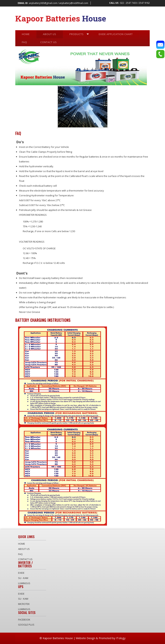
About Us (24, 549)
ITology (121, 638)
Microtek (24, 604)
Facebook (24, 620)
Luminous (24, 583)
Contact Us (25, 559)
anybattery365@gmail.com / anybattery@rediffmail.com (53, 3)
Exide (21, 573)
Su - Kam (23, 578)
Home (22, 544)
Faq (20, 554)
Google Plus (26, 625)
